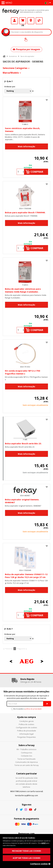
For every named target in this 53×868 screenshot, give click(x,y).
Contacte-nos (27, 756)
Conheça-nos (27, 753)
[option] (26, 661)
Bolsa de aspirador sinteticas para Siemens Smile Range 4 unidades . (23, 290)
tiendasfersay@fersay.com (26, 795)
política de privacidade (33, 709)
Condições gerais (27, 721)
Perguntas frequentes (27, 737)
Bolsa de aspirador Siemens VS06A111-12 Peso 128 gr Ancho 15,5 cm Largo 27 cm (26, 576)
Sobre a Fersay (26, 745)
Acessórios (13, 56)
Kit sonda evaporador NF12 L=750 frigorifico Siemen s (23, 372)
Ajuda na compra (26, 717)
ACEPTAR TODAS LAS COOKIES (27, 858)
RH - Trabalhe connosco (26, 749)
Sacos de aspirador (27, 56)
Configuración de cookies (26, 727)
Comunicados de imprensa (27, 762)
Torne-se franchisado (26, 759)
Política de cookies (26, 724)
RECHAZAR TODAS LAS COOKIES (27, 851)
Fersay (11, 11)
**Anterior (9, 649)
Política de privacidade (27, 731)
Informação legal (26, 734)
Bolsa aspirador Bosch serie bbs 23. (23, 443)
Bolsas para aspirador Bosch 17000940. (25, 212)
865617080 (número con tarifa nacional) (27, 791)
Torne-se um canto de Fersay (27, 765)
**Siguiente (21, 649)
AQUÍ (44, 843)
